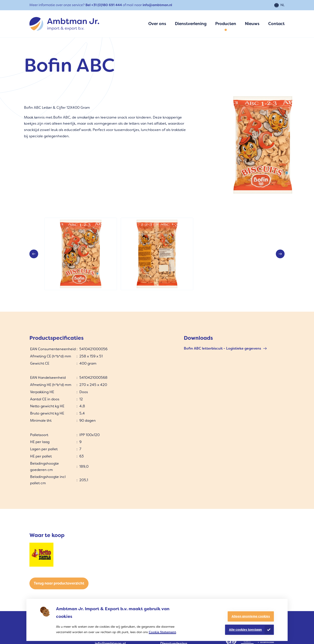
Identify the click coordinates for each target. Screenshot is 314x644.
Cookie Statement (162, 632)
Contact (276, 24)
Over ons (157, 24)
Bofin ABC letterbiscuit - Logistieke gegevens (222, 348)
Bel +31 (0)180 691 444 (104, 5)
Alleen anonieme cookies (251, 616)
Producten (226, 24)
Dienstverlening (191, 24)
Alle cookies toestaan (245, 630)
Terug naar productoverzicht (59, 583)
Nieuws (252, 24)
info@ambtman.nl (157, 5)
